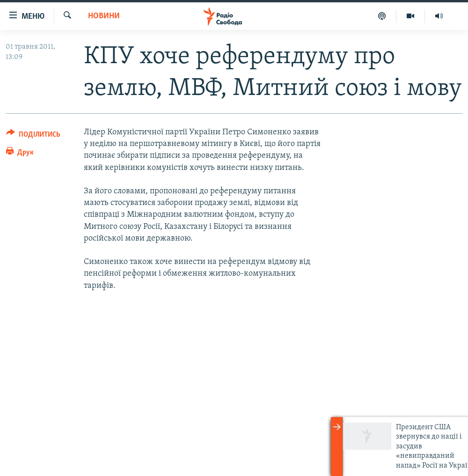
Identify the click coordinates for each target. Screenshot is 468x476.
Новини (104, 16)
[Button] (33, 136)
